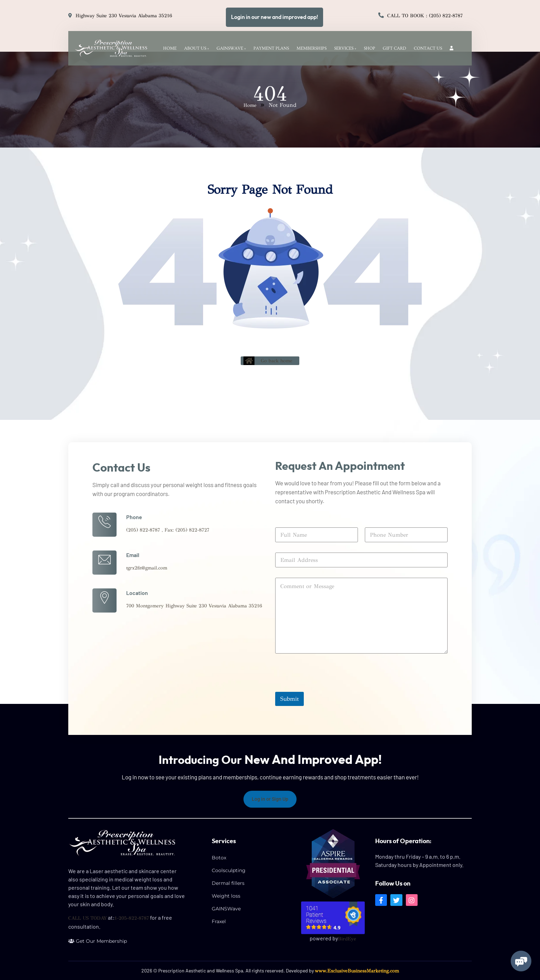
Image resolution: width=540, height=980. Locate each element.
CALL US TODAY (88, 918)
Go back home (268, 361)
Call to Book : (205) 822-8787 (425, 16)
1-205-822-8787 (132, 918)
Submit (289, 699)
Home (250, 105)
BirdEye (347, 938)
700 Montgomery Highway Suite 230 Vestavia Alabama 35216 (194, 606)
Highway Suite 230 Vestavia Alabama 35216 (124, 16)
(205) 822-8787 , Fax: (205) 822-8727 (168, 530)
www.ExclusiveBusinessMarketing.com (357, 971)
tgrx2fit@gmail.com (147, 568)
